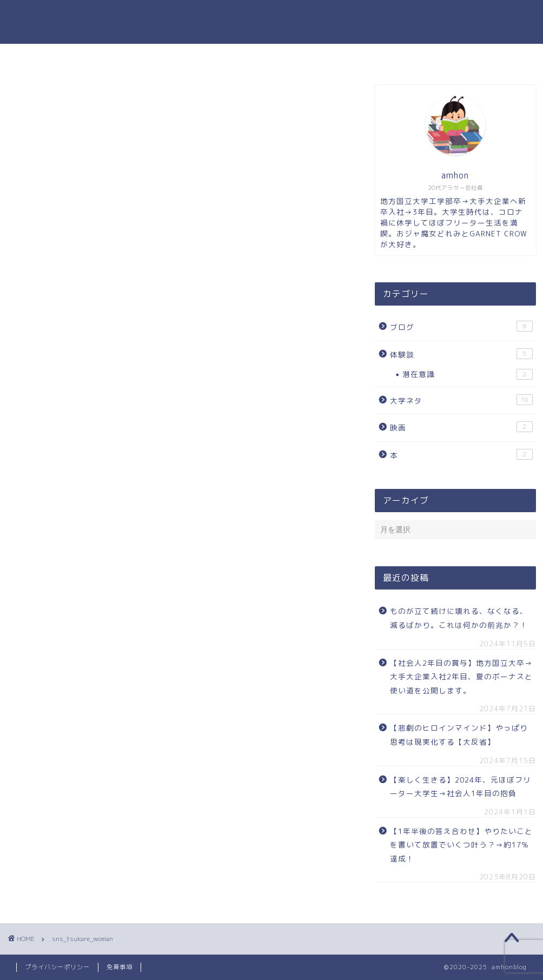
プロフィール (260, 57)
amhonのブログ (272, 22)
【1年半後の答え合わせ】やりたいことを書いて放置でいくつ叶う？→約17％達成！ (461, 845)
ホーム (196, 57)
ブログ (461, 326)
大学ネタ (461, 400)
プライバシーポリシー (57, 967)
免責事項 (120, 967)
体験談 (461, 354)
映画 (461, 427)
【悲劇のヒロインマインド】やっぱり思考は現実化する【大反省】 (459, 735)
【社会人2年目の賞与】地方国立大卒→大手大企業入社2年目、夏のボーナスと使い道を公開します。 (461, 677)
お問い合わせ (335, 57)
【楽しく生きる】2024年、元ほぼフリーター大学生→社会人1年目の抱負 (461, 787)
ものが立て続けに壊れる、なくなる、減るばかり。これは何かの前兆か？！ (459, 618)
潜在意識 (468, 374)
